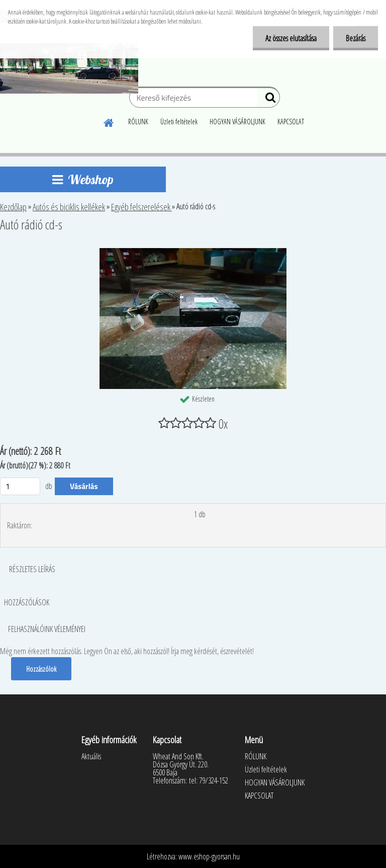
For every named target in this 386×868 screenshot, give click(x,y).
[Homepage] (109, 121)
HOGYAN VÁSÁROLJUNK (237, 122)
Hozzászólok (41, 669)
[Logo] (69, 68)
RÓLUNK (138, 122)
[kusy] (20, 486)
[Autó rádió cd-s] (193, 252)
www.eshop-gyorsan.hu (209, 856)
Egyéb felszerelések (141, 207)
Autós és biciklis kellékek (69, 207)
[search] (268, 100)
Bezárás (356, 38)
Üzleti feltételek (179, 122)
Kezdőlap (13, 207)
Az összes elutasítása (291, 38)
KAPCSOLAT (291, 122)
